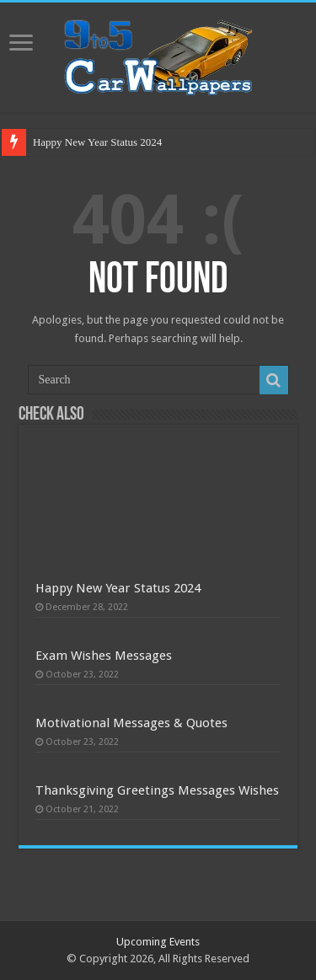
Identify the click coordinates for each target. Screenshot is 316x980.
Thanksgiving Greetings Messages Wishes (157, 790)
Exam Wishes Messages (104, 656)
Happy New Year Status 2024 (97, 142)
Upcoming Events (158, 942)
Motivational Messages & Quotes (131, 723)
